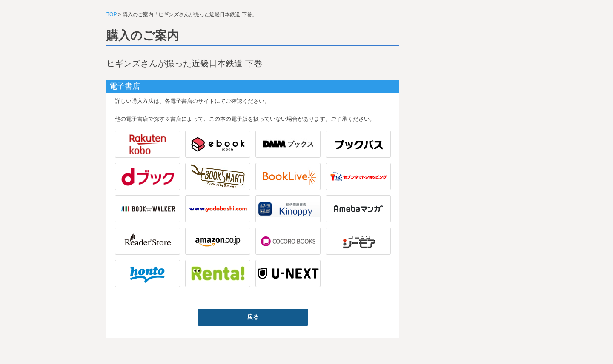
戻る (253, 317)
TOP (112, 14)
